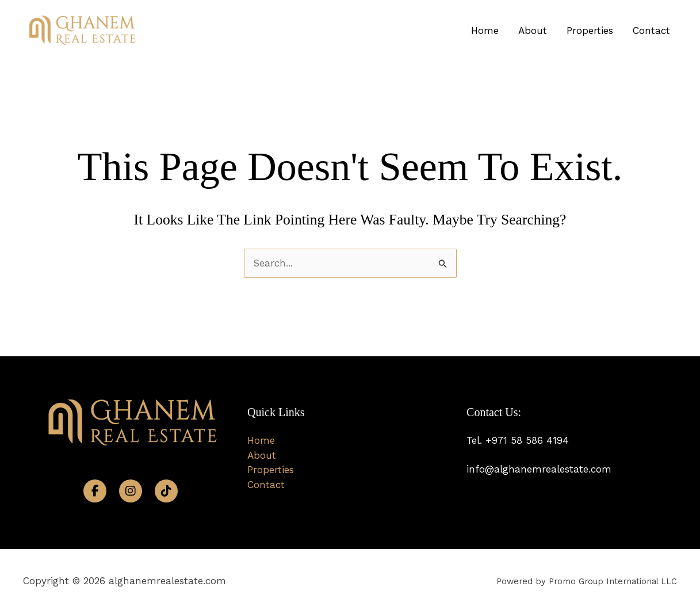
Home (485, 31)
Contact (651, 31)
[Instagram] (131, 491)
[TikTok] (166, 491)
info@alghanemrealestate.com (539, 469)
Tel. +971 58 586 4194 (518, 440)
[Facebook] (95, 491)
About (533, 31)
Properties (590, 31)
